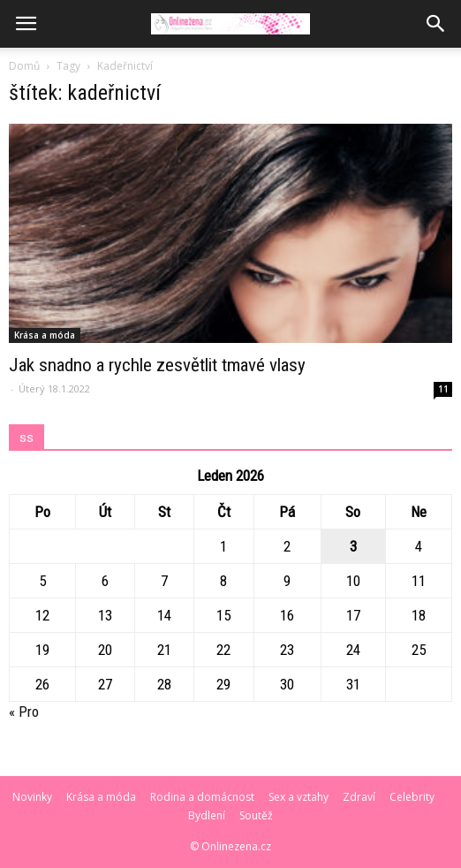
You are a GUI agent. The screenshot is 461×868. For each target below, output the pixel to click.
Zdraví (359, 797)
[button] (436, 24)
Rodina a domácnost (202, 797)
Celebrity (412, 797)
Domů (24, 66)
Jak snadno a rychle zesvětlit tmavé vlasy (157, 365)
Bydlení (207, 815)
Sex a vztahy (299, 797)
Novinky (32, 797)
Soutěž (256, 815)
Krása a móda (45, 335)
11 (443, 389)
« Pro (24, 712)
